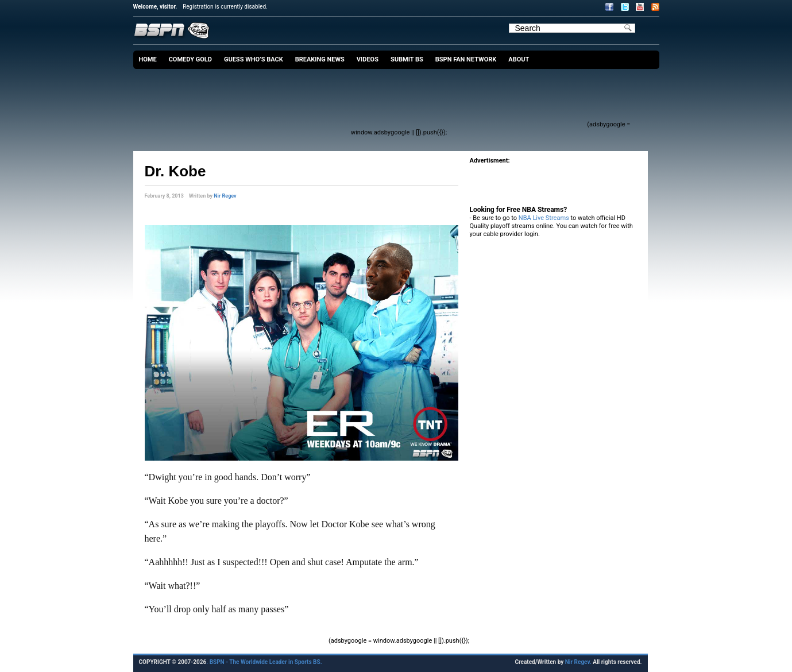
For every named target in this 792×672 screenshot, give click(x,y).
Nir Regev (225, 196)
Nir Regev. (579, 662)
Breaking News (320, 59)
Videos (368, 59)
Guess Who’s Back (254, 59)
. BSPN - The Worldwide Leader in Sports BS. (264, 662)
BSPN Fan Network (466, 59)
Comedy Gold (190, 59)
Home (148, 59)
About (519, 59)
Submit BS (407, 59)
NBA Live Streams (544, 218)
